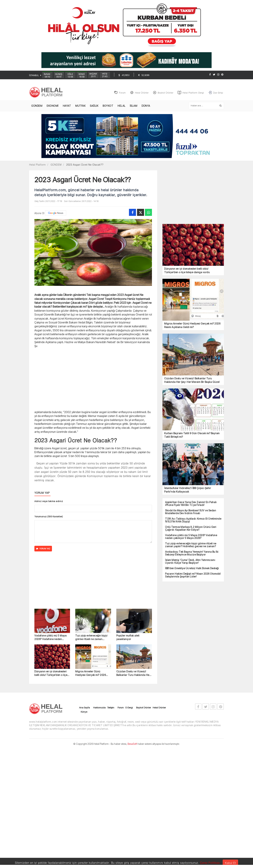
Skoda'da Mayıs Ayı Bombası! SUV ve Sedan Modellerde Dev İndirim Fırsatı (191, 512)
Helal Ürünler (159, 708)
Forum (121, 708)
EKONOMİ (53, 106)
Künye (84, 712)
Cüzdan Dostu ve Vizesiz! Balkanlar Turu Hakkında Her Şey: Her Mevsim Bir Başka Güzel (133, 673)
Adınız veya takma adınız (49, 501)
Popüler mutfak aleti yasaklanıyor (128, 638)
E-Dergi (129, 708)
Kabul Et (230, 863)
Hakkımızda (99, 708)
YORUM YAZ (43, 549)
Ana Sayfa (84, 708)
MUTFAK (80, 106)
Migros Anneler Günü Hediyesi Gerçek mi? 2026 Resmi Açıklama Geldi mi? (91, 673)
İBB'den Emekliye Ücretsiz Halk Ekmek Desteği (192, 569)
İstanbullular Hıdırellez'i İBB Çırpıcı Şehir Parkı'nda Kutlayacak (188, 490)
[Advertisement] (241, 91)
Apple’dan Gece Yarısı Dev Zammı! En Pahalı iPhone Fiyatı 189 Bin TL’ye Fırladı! (191, 504)
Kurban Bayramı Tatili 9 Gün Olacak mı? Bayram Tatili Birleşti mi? (192, 435)
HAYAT (67, 106)
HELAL (121, 106)
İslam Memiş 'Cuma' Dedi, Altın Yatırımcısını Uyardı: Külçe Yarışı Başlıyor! (190, 562)
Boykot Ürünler (144, 708)
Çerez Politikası (210, 863)
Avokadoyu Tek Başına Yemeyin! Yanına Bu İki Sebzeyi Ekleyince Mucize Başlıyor (192, 554)
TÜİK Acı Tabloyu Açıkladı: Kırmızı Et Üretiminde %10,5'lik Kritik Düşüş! (193, 520)
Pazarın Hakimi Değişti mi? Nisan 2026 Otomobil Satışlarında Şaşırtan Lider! (193, 576)
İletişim (111, 708)
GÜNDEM (37, 106)
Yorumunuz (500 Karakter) (49, 517)
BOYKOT (108, 106)
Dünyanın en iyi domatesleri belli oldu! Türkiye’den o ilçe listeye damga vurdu (51, 673)
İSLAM (134, 106)
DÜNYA (146, 106)
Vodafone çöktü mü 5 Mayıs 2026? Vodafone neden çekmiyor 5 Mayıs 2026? (51, 638)
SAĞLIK (94, 106)
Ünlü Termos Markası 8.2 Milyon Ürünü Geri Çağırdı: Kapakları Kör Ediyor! (191, 529)
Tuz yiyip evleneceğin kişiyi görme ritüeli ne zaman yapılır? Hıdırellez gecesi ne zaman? (91, 638)
